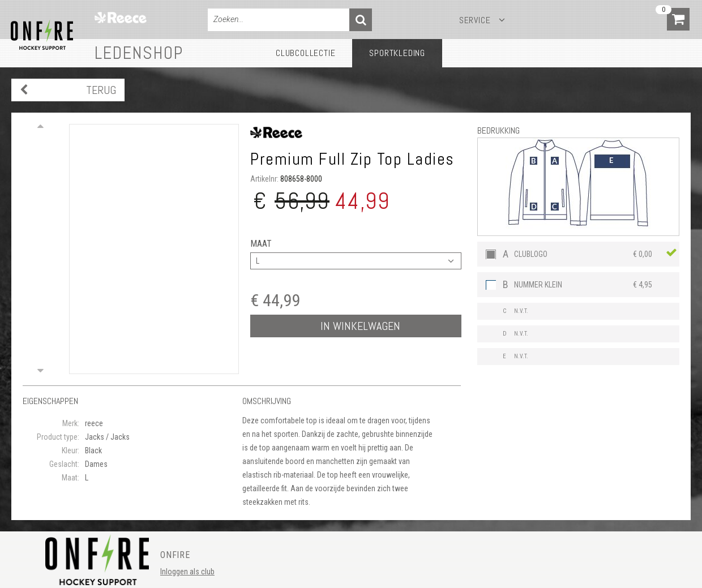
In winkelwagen (360, 326)
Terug (101, 90)
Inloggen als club (187, 572)
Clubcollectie (305, 53)
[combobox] (356, 261)
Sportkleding (397, 53)
